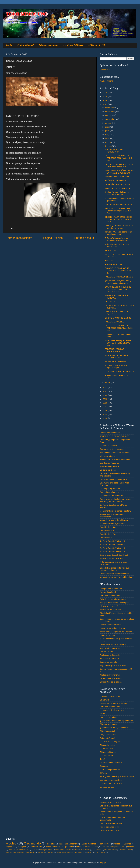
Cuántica (104, 847)
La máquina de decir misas (112, 710)
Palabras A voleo (126, 850)
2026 (105, 93)
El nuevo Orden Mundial (110, 625)
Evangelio (22, 847)
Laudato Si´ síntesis (108, 446)
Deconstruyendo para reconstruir (114, 574)
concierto (51, 852)
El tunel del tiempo (108, 752)
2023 (105, 104)
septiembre (110, 119)
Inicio (9, 45)
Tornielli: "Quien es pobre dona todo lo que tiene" (118, 233)
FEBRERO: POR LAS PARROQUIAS (114, 350)
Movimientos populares (110, 648)
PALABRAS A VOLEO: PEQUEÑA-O (115, 151)
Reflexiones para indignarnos (113, 599)
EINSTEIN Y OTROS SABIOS (118, 318)
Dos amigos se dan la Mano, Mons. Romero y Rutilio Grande (115, 500)
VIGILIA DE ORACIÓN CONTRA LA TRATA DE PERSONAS (119, 172)
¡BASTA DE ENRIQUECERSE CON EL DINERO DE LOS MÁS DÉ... (118, 343)
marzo (108, 142)
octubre (109, 115)
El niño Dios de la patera (111, 682)
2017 (105, 407)
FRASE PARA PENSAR (115, 361)
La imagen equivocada (110, 489)
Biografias (51, 844)
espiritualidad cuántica (65, 852)
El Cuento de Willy (97, 45)
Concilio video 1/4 (108, 538)
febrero (109, 146)
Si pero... (104, 766)
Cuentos (127, 844)
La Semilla (104, 700)
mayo (108, 134)
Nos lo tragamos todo (109, 827)
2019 (105, 399)
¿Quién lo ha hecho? (109, 606)
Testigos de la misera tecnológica (114, 603)
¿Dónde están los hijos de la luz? (114, 728)
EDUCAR (109, 260)
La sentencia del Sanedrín (111, 496)
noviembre (110, 111)
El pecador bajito (107, 745)
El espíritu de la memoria (111, 589)
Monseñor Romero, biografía (112, 524)
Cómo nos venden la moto (111, 823)
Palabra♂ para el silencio (15, 852)
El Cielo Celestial (107, 731)
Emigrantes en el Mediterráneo (113, 628)
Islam (76, 850)
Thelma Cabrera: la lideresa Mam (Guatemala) (117, 193)
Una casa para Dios (108, 717)
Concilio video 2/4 (108, 534)
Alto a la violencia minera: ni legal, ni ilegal (117, 366)
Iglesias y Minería (108, 456)
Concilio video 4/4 (108, 527)
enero (108, 383)
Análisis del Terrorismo (110, 675)
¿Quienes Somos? (25, 45)
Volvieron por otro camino (111, 783)
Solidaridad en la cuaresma (117, 177)
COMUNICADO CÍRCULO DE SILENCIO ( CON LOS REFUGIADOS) (118, 289)
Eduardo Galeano (108, 635)
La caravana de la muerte (111, 762)
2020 (105, 395)
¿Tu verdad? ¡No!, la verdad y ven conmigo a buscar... (118, 282)
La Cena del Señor (108, 470)
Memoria (131, 847)
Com (96, 847)
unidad (103, 852)
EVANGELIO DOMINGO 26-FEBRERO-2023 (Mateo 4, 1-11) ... (119, 158)
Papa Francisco (83, 847)
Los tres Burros (107, 755)
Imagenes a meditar (68, 844)
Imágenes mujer (118, 847)
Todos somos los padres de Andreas (116, 632)
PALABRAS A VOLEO (114, 264)
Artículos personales (48, 45)
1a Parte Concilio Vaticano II (112, 552)
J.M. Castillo (97, 850)
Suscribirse (105, 70)
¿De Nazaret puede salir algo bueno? (116, 721)
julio (107, 127)
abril (107, 138)
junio (108, 131)
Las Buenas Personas (110, 463)
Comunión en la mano (110, 492)
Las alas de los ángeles (110, 742)
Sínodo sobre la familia (110, 433)
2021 (105, 391)
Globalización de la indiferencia (114, 479)
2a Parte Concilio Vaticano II (112, 548)
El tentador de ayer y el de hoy (113, 703)
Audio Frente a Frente (63, 850)
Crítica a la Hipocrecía (110, 830)
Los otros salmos (111, 850)
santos (34, 850)
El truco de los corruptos (111, 610)
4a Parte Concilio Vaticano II (112, 541)
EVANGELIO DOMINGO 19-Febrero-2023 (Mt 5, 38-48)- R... (118, 211)
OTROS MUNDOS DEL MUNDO (119, 372)
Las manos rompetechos (111, 780)
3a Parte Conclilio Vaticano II (112, 545)
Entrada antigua (84, 238)
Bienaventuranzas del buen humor (115, 460)
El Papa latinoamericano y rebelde (115, 453)
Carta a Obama (107, 652)
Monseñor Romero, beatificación (114, 520)
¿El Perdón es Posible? (110, 466)
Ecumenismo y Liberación (111, 558)
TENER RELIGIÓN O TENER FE (114, 436)
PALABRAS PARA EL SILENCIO (119, 277)
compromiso (105, 844)
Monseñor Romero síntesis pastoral (115, 511)
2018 (105, 403)
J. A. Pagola (85, 850)
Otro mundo (32, 843)
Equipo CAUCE (107, 81)
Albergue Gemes (46, 850)
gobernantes (80, 852)
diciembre (110, 108)
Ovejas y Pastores (108, 735)
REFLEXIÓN (110, 250)
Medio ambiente (53, 847)
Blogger (103, 863)
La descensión (106, 749)
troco (96, 852)
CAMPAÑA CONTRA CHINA (117, 184)
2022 (105, 387)
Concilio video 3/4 (108, 531)
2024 (105, 100)
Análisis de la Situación (110, 655)
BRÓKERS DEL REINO (115, 180)
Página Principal (53, 238)
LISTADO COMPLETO (110, 696)
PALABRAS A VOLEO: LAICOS (119, 205)
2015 (105, 414)
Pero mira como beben (110, 596)
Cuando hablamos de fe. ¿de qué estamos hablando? (115, 569)
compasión (41, 852)
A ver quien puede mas (110, 769)
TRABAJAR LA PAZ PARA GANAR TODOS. (116, 356)
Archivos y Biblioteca (73, 45)
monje (89, 852)
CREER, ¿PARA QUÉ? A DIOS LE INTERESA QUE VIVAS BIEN (118, 219)
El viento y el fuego (108, 724)
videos (117, 844)
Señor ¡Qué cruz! (107, 738)
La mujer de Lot (107, 787)
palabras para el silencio (18, 850)
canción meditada (88, 844)
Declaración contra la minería (113, 645)
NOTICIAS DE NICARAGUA (117, 188)
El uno (103, 714)
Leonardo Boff (36, 847)
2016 (105, 411)
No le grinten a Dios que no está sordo (117, 776)
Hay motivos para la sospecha (113, 665)
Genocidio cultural (108, 592)
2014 (105, 418)
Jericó (102, 759)
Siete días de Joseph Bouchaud (114, 555)
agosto (108, 123)
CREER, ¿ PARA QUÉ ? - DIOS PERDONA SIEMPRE (119, 165)
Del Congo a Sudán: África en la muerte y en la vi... (119, 227)
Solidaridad (30, 852)
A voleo (11, 843)
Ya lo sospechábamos (109, 658)
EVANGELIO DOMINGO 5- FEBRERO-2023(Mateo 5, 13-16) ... (119, 328)
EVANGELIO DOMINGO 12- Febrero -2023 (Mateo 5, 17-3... (118, 271)
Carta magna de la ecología (112, 449)
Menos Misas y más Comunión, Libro (116, 577)
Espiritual (10, 847)
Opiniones (68, 847)
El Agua (103, 773)
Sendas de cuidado (108, 662)
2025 (105, 96)
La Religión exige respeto (111, 678)
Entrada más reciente (19, 238)
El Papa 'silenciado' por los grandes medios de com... (117, 239)
